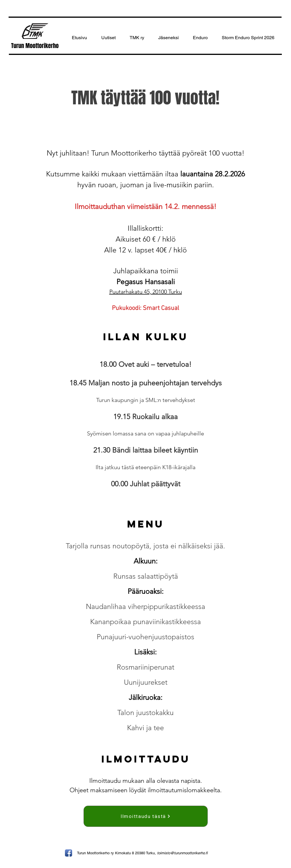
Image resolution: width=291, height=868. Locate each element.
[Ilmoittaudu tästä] (146, 816)
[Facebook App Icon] (69, 853)
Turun (18, 46)
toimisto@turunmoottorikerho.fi (182, 853)
